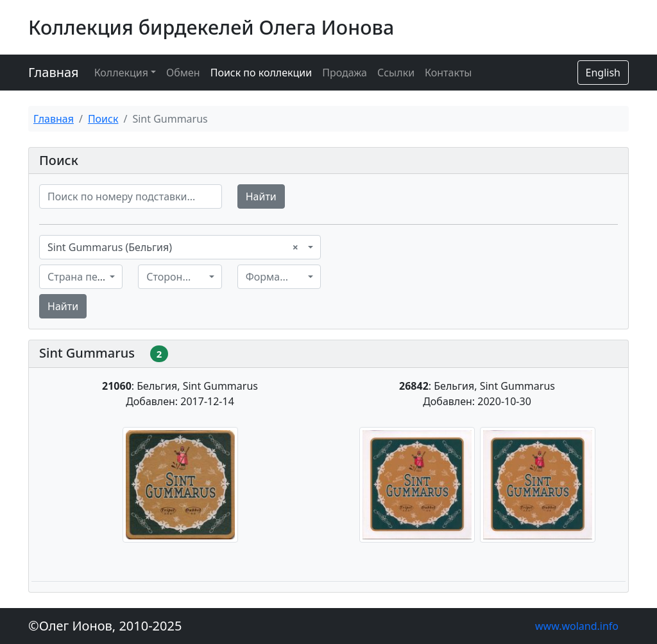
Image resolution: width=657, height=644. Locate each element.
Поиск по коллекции (261, 73)
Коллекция (121, 73)
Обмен (183, 73)
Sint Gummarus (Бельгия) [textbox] (173, 247)
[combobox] (180, 247)
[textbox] (77, 277)
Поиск (103, 119)
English (603, 73)
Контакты (448, 73)
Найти (261, 196)
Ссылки (396, 73)
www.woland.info (577, 626)
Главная (54, 72)
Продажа (345, 73)
